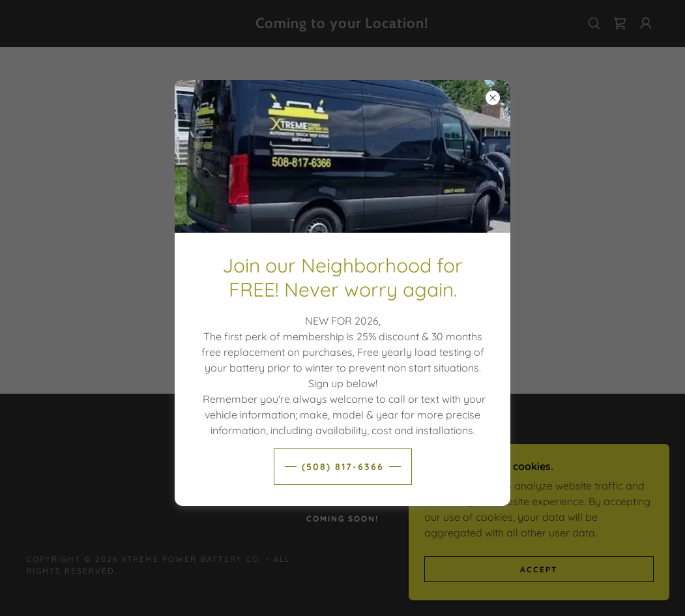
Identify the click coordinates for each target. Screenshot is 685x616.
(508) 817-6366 (343, 467)
